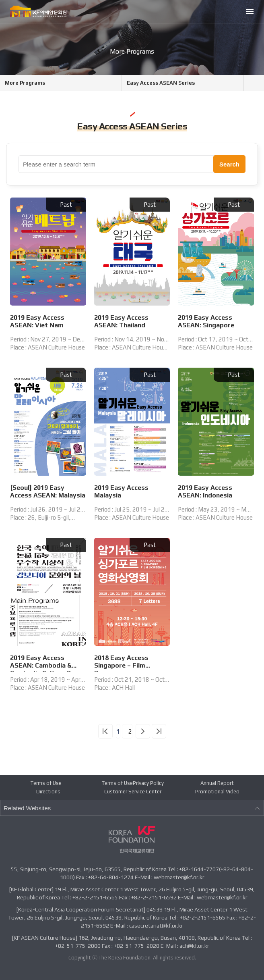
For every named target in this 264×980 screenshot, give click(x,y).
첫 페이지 (105, 731)
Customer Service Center (133, 792)
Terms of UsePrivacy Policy (133, 783)
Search (229, 164)
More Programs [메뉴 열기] (25, 83)
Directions (48, 792)
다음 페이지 (143, 731)
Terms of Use (46, 783)
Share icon (259, 83)
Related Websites (132, 808)
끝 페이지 (159, 731)
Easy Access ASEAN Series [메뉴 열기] (161, 83)
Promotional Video (217, 792)
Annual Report (217, 783)
